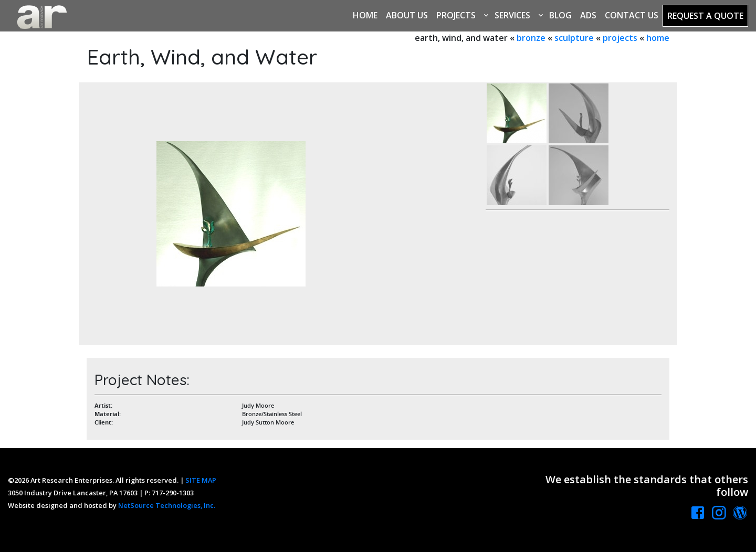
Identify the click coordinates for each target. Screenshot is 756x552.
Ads (588, 15)
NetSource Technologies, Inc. (167, 505)
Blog (560, 15)
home (658, 38)
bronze (531, 38)
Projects (456, 15)
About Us (407, 15)
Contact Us (632, 15)
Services (512, 15)
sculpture (574, 38)
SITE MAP (201, 480)
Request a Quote (705, 16)
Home (365, 15)
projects (620, 38)
